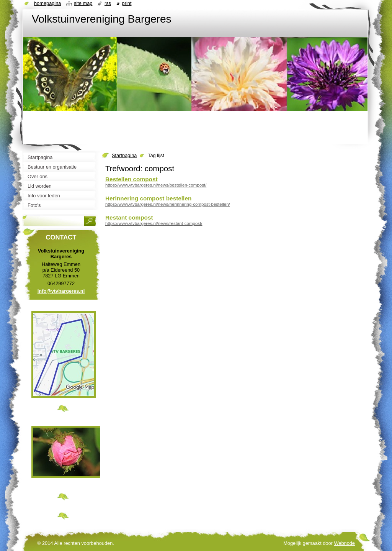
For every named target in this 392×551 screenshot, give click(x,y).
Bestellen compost (131, 179)
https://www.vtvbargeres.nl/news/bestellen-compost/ (156, 185)
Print (127, 3)
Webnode (344, 543)
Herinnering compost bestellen (148, 198)
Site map (83, 3)
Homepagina (47, 3)
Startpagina (124, 155)
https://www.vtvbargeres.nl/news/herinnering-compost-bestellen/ (168, 204)
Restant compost (129, 217)
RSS (108, 3)
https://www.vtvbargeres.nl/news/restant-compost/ (154, 223)
